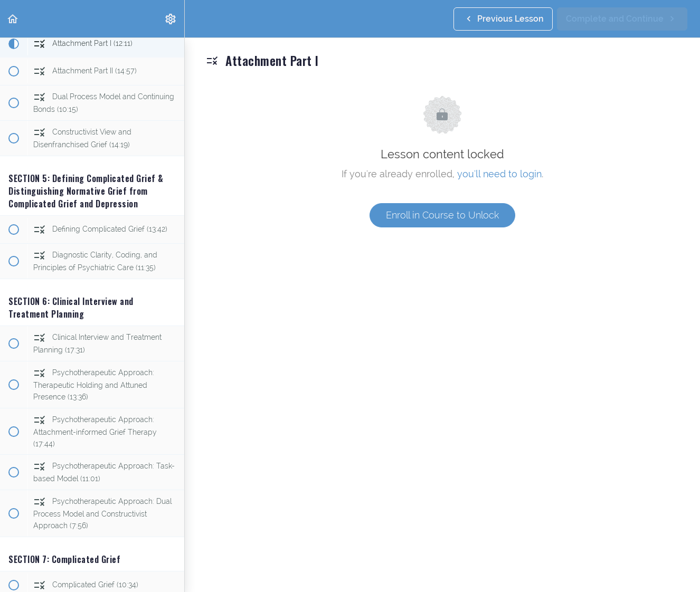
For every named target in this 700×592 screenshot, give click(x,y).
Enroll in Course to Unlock (442, 215)
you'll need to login (499, 174)
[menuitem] (171, 19)
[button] (13, 19)
